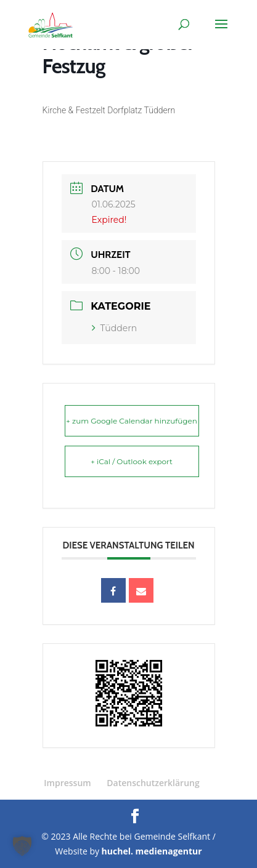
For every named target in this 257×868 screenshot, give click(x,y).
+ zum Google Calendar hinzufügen (132, 421)
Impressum (67, 783)
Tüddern (115, 328)
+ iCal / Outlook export (132, 461)
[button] (22, 846)
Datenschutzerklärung (153, 783)
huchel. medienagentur (152, 851)
